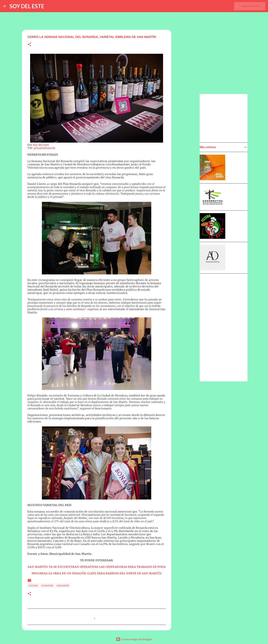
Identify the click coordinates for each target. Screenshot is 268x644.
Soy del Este (41, 145)
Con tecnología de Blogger (134, 639)
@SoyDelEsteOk (44, 148)
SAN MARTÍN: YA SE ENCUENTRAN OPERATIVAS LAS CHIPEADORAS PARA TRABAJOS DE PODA (97, 567)
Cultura (33, 586)
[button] (29, 45)
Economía (47, 586)
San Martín (63, 586)
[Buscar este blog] (247, 6)
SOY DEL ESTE (27, 6)
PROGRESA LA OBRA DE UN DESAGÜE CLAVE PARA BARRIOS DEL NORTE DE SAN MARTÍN (97, 573)
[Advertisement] (188, 191)
